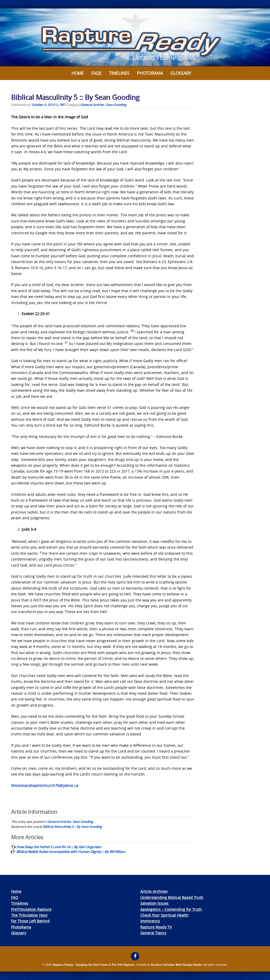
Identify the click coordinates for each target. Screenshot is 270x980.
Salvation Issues (154, 903)
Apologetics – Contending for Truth (171, 909)
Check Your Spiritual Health (164, 915)
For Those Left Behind (30, 921)
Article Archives (154, 891)
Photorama (150, 73)
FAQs (96, 73)
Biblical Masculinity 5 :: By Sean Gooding (72, 827)
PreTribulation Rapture (31, 909)
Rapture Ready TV (156, 927)
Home (78, 73)
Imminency (150, 921)
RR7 (63, 105)
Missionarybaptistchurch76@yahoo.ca (45, 785)
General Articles (92, 105)
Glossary (181, 73)
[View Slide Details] (135, 38)
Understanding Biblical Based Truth (172, 897)
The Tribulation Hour (29, 915)
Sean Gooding (116, 105)
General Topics (153, 933)
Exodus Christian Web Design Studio (177, 965)
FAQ (15, 897)
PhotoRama (21, 927)
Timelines (119, 73)
